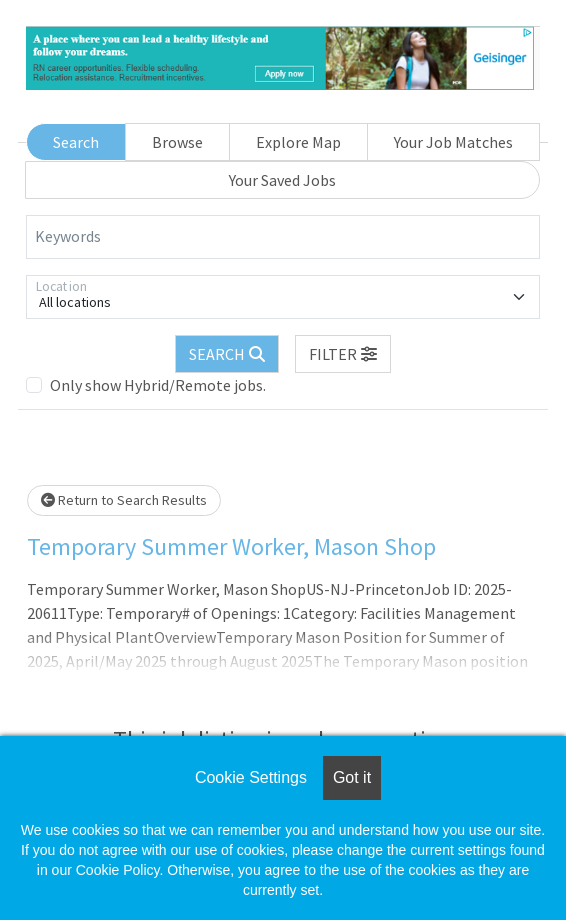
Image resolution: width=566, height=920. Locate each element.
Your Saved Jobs (282, 180)
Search (76, 142)
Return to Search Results (124, 500)
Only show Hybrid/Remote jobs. (158, 385)
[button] (343, 354)
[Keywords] (283, 237)
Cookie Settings (251, 777)
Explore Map (298, 142)
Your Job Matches (453, 142)
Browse (177, 142)
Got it (352, 777)
